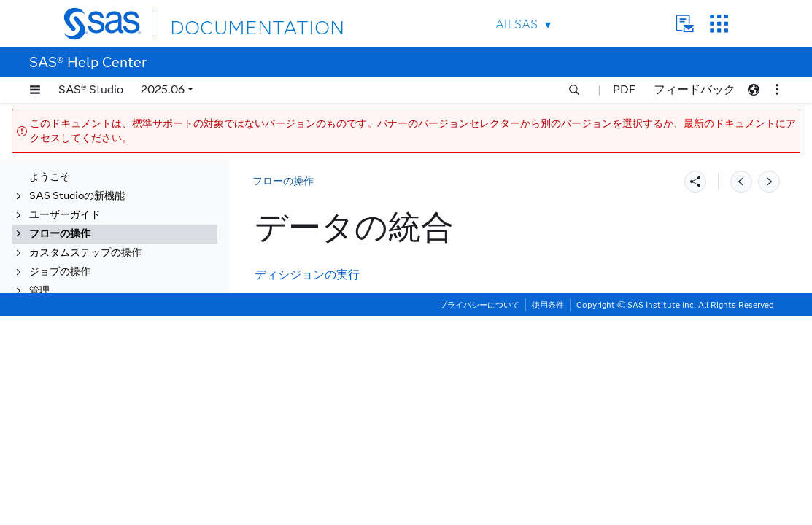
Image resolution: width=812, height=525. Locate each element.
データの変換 (74, 296)
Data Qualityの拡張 (90, 467)
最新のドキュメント (730, 124)
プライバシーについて (479, 513)
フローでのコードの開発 (100, 277)
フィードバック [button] (695, 89)
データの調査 (74, 429)
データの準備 (74, 486)
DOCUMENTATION (223, 23)
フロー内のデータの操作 (100, 240)
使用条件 (548, 513)
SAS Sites (719, 24)
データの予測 (74, 391)
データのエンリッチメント (105, 315)
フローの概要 (74, 221)
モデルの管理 (74, 448)
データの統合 (74, 334)
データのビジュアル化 (95, 410)
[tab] (122, 335)
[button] (35, 90)
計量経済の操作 (80, 372)
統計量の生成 (74, 353)
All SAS (517, 24)
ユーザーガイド (65, 183)
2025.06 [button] (163, 89)
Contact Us (685, 24)
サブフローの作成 (85, 258)
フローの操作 (60, 202)
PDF (624, 89)
